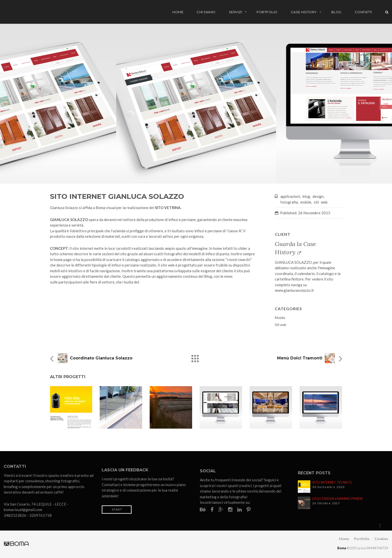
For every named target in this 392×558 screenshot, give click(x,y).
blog (306, 196)
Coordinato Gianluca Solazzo (101, 358)
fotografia (289, 202)
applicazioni (290, 196)
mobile (306, 202)
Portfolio (267, 12)
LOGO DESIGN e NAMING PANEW (337, 499)
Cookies (381, 539)
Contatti (363, 12)
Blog (336, 12)
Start (117, 509)
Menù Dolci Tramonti (300, 358)
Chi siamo (206, 12)
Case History (304, 12)
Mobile (280, 318)
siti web (321, 202)
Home (178, 12)
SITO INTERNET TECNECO (332, 482)
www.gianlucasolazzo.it (294, 290)
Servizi (236, 12)
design (318, 196)
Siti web (281, 325)
